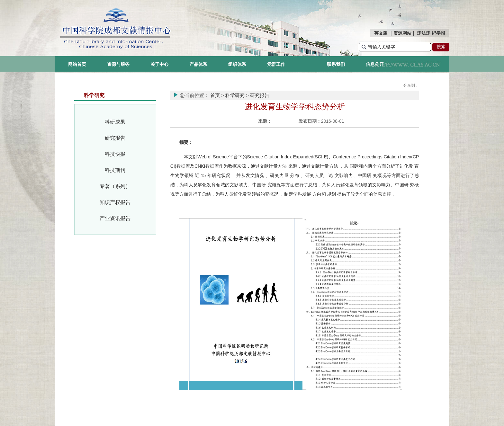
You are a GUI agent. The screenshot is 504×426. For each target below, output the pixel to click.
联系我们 (336, 64)
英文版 (381, 33)
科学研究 (235, 95)
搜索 (441, 47)
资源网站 (402, 33)
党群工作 (276, 64)
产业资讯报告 (115, 218)
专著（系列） (115, 186)
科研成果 (115, 122)
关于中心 (159, 64)
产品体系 (198, 64)
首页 (215, 95)
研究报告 (115, 138)
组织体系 (237, 64)
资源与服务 (118, 64)
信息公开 (375, 64)
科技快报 (115, 154)
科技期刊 (115, 170)
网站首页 (77, 64)
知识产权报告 (115, 202)
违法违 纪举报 (431, 33)
